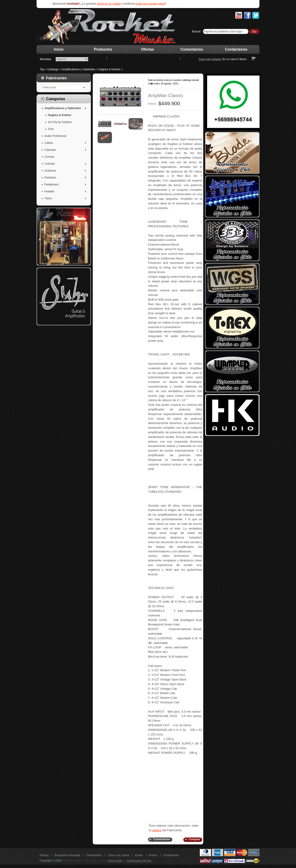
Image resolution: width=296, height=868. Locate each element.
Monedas (45, 59)
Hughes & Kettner (109, 69)
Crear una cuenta (119, 855)
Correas (49, 157)
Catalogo (53, 69)
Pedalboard (51, 185)
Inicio (59, 49)
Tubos (48, 198)
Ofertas (148, 49)
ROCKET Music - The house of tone (84, 861)
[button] (160, 840)
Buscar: (197, 31)
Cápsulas (50, 150)
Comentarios (192, 49)
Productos (103, 49)
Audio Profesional (55, 136)
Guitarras (50, 171)
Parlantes (50, 178)
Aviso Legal (115, 861)
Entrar (139, 855)
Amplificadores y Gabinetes (78, 69)
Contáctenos (236, 49)
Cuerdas (50, 164)
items (242, 59)
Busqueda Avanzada (67, 855)
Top (42, 69)
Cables (49, 143)
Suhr (51, 129)
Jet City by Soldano (60, 122)
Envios (153, 855)
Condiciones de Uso (139, 861)
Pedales (49, 191)
